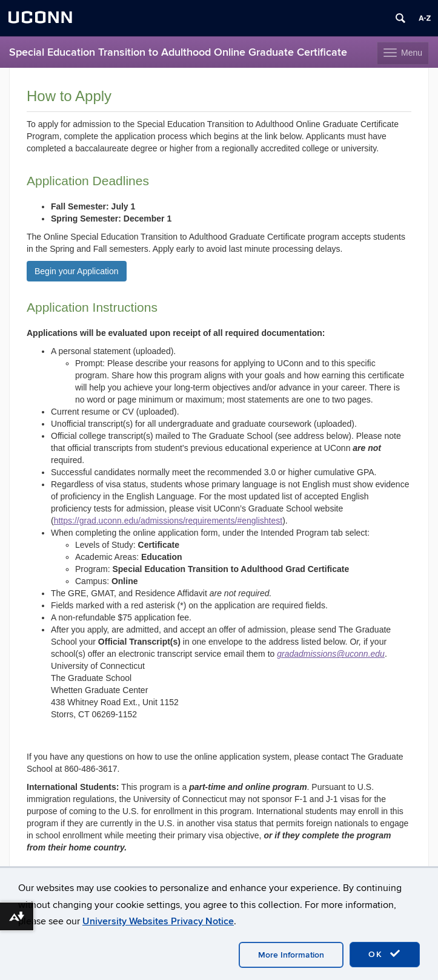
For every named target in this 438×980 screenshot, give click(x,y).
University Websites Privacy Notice (158, 921)
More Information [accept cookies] (291, 955)
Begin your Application (77, 271)
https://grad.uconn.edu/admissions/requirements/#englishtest (168, 521)
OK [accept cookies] (385, 954)
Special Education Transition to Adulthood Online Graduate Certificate (178, 52)
